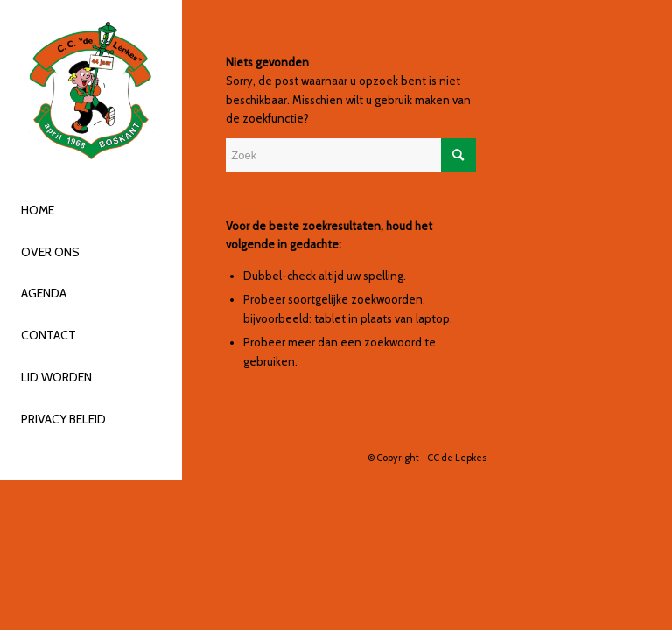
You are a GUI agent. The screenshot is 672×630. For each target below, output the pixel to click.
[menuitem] (91, 211)
